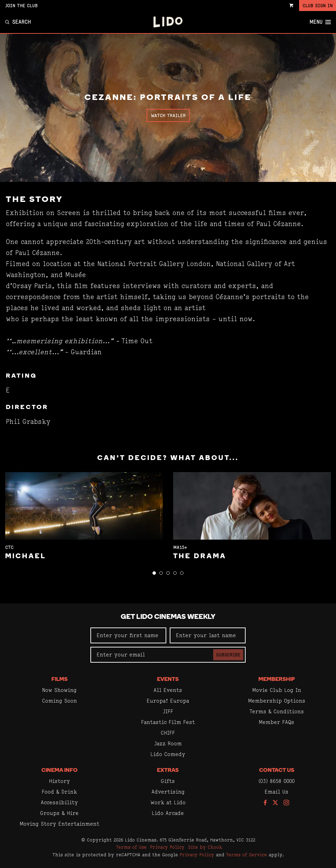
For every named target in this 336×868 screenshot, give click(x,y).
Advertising (168, 792)
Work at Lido (168, 802)
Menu (320, 22)
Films (60, 680)
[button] (154, 573)
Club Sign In (318, 6)
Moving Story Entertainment (60, 824)
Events (168, 680)
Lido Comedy (168, 754)
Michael (26, 556)
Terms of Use (131, 847)
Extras (168, 770)
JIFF (168, 711)
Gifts (168, 781)
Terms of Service (246, 855)
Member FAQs (276, 722)
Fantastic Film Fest (168, 722)
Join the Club (21, 6)
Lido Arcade (168, 813)
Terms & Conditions (277, 711)
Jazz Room (168, 743)
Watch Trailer (168, 115)
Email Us (276, 792)
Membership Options (277, 701)
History (60, 781)
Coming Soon (60, 701)
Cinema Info (60, 770)
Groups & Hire (59, 813)
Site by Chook (205, 847)
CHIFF (168, 733)
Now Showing (59, 690)
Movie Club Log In (277, 690)
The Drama (200, 556)
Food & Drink (59, 792)
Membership (277, 680)
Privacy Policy (167, 847)
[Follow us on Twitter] (275, 803)
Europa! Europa (168, 701)
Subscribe (228, 655)
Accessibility (59, 802)
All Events (168, 690)
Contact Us (277, 770)
